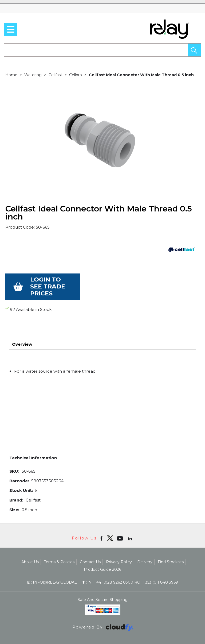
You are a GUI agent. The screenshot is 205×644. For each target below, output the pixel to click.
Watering (33, 75)
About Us (30, 548)
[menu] (11, 29)
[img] (110, 524)
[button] (194, 50)
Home (11, 75)
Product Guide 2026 (102, 556)
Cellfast (55, 75)
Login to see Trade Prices (48, 286)
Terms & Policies (59, 548)
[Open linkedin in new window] (131, 524)
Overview (22, 330)
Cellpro (76, 75)
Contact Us (90, 548)
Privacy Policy (119, 548)
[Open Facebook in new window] (102, 524)
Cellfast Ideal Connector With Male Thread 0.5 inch (141, 75)
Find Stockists (171, 548)
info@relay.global (52, 568)
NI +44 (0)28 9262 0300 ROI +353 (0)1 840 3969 (130, 568)
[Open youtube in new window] (121, 524)
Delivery (145, 548)
